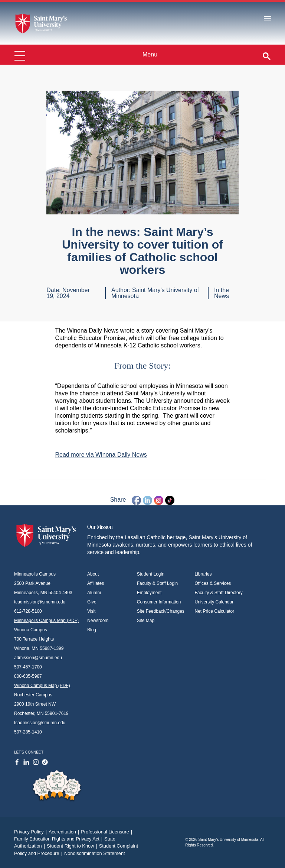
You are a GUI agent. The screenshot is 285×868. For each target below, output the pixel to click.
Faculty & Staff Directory (219, 593)
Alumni (94, 593)
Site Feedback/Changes (161, 611)
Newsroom (98, 621)
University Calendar (214, 602)
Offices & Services (213, 583)
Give (92, 602)
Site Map (146, 621)
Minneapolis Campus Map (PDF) (46, 621)
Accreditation (65, 832)
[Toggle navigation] (268, 19)
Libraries (203, 574)
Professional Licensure (107, 832)
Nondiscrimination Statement (95, 853)
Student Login (151, 574)
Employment (149, 593)
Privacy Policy (31, 832)
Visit (91, 611)
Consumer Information (159, 602)
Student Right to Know (73, 846)
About (93, 574)
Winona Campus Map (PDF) (42, 686)
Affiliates (96, 583)
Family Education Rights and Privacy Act (59, 839)
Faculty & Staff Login (158, 583)
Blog (92, 630)
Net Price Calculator (215, 611)
